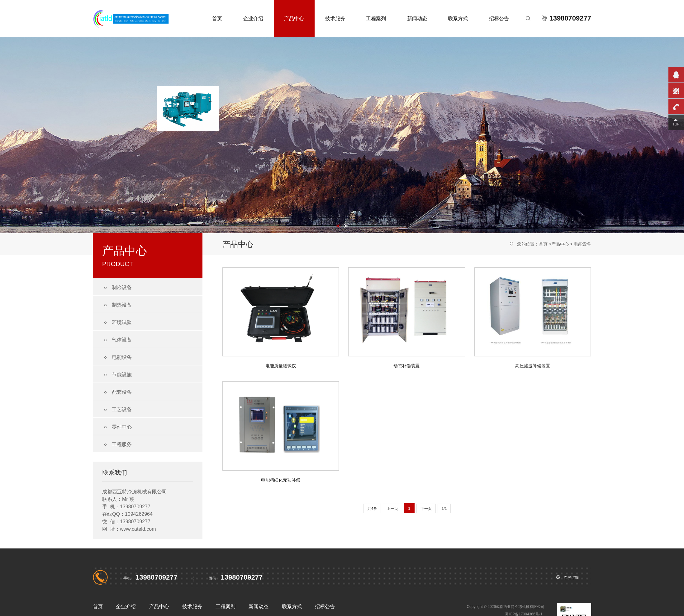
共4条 (372, 509)
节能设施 (117, 375)
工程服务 (117, 445)
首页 (217, 19)
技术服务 (335, 19)
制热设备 (117, 305)
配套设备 (117, 392)
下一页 (426, 509)
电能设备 (117, 357)
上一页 (392, 509)
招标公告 (499, 19)
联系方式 (458, 19)
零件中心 (117, 427)
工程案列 (376, 19)
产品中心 (294, 19)
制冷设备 (117, 288)
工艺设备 (117, 410)
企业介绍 (253, 19)
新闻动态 (417, 19)
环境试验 (117, 323)
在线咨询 (567, 577)
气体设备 (117, 340)
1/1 (444, 509)
